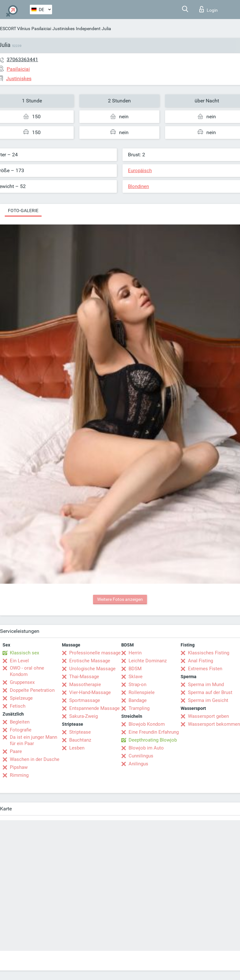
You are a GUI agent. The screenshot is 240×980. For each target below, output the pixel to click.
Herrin (135, 653)
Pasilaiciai (41, 29)
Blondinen (138, 186)
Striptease (80, 732)
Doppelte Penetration (32, 690)
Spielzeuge (21, 698)
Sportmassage (85, 700)
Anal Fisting (200, 661)
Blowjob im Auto (146, 748)
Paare (16, 751)
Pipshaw (19, 767)
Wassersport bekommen (214, 724)
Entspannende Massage (94, 708)
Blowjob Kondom (147, 724)
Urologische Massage (92, 669)
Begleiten (20, 722)
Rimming (19, 775)
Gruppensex (22, 682)
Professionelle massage (95, 653)
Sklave (136, 677)
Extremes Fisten (205, 669)
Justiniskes (63, 29)
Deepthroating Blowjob (153, 740)
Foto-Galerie (23, 211)
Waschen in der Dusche (35, 759)
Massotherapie (85, 685)
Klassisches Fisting (209, 653)
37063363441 (22, 59)
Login (209, 9)
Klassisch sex (24, 653)
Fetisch (18, 706)
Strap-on (137, 685)
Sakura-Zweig (83, 716)
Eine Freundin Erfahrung (154, 732)
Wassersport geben (208, 716)
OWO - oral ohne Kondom (27, 671)
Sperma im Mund (206, 685)
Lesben (77, 748)
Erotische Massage (90, 661)
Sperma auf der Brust (210, 692)
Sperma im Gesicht (208, 700)
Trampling (139, 708)
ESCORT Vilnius (15, 29)
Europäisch (140, 171)
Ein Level (19, 661)
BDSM (135, 669)
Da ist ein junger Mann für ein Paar (33, 740)
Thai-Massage (84, 677)
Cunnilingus (141, 756)
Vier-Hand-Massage (90, 692)
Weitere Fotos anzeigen (120, 599)
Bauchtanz (80, 740)
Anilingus (138, 764)
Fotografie (21, 730)
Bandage (138, 700)
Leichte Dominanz (148, 661)
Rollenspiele (142, 692)
